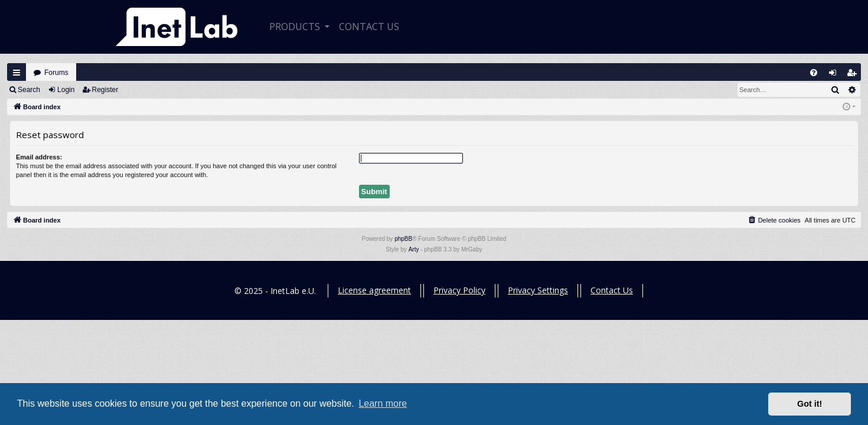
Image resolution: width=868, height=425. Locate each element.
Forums (56, 73)
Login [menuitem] (836, 75)
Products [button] (296, 27)
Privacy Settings (538, 290)
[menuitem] (814, 73)
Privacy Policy (459, 290)
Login (66, 90)
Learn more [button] (383, 403)
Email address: (39, 157)
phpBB (403, 239)
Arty (414, 249)
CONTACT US (369, 27)
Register (105, 90)
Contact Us (612, 290)
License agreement (374, 290)
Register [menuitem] (854, 75)
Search (29, 90)
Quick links (17, 73)
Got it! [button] (810, 404)
